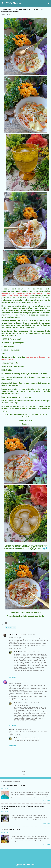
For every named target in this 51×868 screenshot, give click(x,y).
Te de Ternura (18, 651)
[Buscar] (48, 4)
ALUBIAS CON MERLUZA (11, 829)
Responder (12, 677)
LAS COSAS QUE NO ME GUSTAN (13, 785)
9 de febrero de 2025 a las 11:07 (27, 635)
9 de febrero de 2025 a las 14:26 (31, 652)
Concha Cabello (13, 635)
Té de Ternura (14, 3)
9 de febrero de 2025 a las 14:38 (23, 729)
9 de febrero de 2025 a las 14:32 (31, 703)
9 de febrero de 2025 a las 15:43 (31, 738)
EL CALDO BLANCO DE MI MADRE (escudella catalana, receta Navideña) (22, 807)
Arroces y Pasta (11, 627)
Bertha (11, 681)
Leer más (47, 801)
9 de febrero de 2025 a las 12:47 (21, 681)
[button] (48, 10)
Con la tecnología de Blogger (26, 865)
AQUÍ (44, 549)
